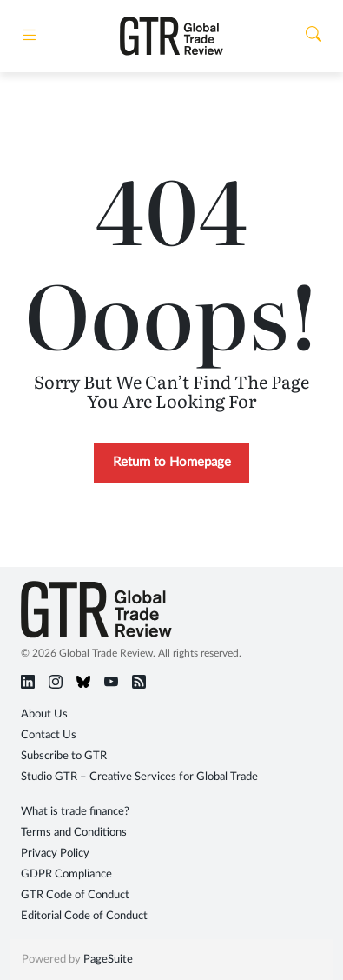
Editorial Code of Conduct (84, 916)
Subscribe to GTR (64, 756)
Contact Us (49, 735)
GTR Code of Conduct (75, 895)
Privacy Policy (55, 853)
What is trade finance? (75, 812)
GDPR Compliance (66, 874)
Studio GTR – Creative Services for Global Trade (139, 777)
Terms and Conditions (74, 833)
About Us (44, 714)
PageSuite (108, 960)
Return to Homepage (172, 462)
